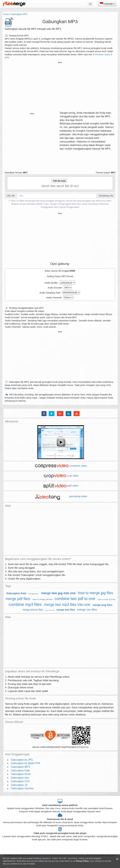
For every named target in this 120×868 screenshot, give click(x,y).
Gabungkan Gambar (22, 788)
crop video (61, 476)
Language (107, 4)
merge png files (103, 605)
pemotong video (60, 496)
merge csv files (87, 610)
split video (60, 486)
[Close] (117, 859)
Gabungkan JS (19, 785)
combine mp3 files (25, 604)
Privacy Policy (82, 861)
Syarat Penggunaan (69, 207)
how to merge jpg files (95, 593)
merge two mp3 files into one (67, 605)
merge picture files (33, 610)
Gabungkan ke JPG (22, 760)
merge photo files (50, 610)
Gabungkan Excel (21, 774)
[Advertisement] (60, 87)
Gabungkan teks (33, 594)
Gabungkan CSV (20, 781)
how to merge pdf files (43, 599)
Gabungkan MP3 (19, 14)
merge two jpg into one (59, 593)
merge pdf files (18, 599)
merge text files (66, 610)
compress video (61, 466)
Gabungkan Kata (16, 593)
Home (6, 14)
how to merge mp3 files (107, 599)
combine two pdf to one (75, 599)
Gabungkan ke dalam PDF (26, 763)
